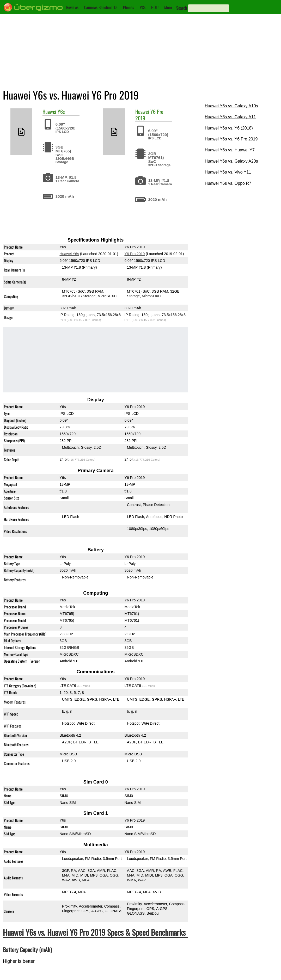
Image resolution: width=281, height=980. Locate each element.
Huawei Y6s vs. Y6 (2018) (229, 128)
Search (182, 8)
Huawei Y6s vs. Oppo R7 (228, 183)
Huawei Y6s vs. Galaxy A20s (231, 161)
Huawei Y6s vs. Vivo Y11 (228, 172)
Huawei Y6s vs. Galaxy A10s (231, 106)
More (168, 7)
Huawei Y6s (69, 254)
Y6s (61, 112)
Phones (129, 7)
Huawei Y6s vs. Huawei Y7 (230, 150)
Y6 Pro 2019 (135, 254)
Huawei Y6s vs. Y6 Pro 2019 (231, 139)
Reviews (72, 7)
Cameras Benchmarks (101, 7)
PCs (143, 7)
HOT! (155, 7)
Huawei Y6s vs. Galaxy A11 (230, 117)
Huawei (49, 112)
